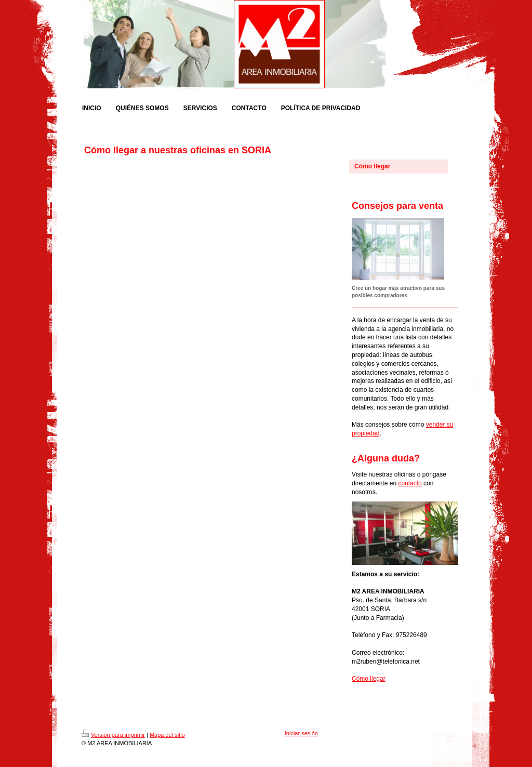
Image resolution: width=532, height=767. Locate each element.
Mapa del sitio (167, 735)
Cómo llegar (369, 679)
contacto (410, 483)
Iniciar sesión (301, 733)
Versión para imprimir (113, 735)
